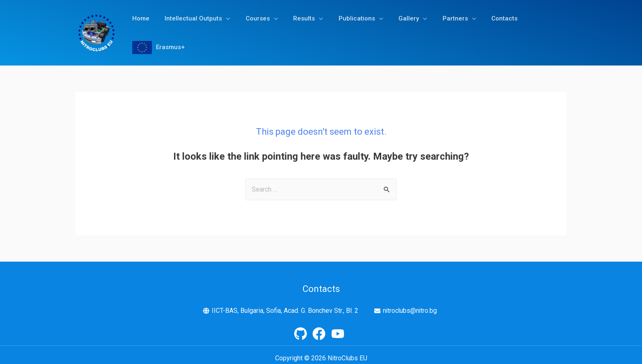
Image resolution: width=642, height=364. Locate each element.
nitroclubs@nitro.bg (410, 304)
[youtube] (340, 327)
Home (140, 29)
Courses (251, 29)
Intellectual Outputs (190, 29)
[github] (303, 327)
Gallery (393, 29)
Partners (436, 29)
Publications (344, 29)
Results (295, 29)
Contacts (483, 29)
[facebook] (321, 327)
